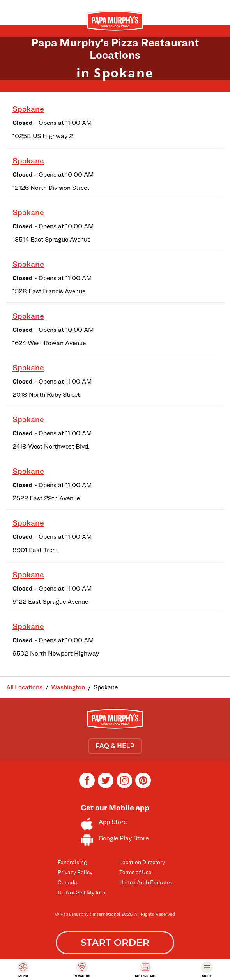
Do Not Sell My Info (81, 892)
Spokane (28, 109)
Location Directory (142, 862)
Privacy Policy (75, 872)
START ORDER (115, 942)
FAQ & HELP (115, 746)
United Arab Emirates (146, 882)
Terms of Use (135, 872)
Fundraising (72, 862)
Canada (67, 882)
